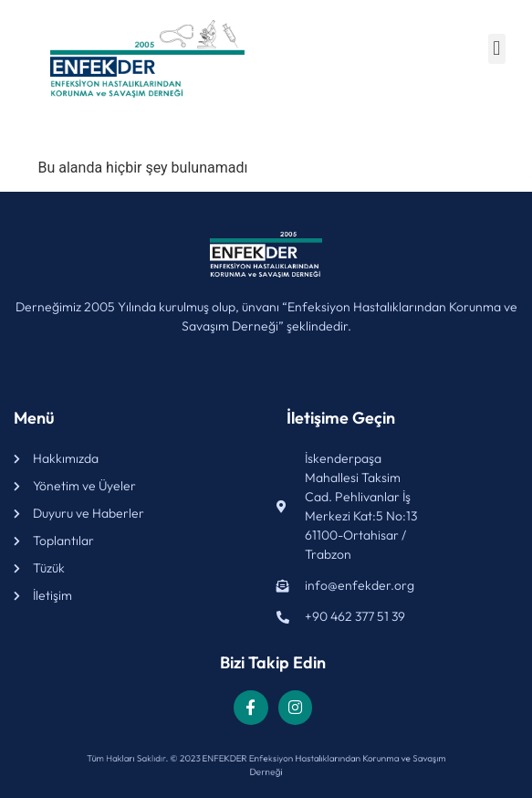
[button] (497, 49)
